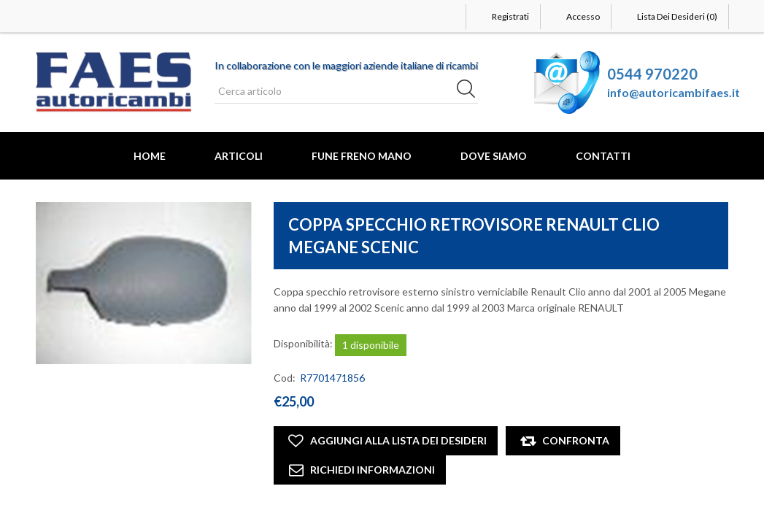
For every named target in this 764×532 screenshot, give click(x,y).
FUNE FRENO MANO (362, 156)
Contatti (603, 156)
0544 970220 (652, 74)
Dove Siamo (494, 156)
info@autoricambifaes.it (674, 92)
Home (150, 156)
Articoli (239, 156)
